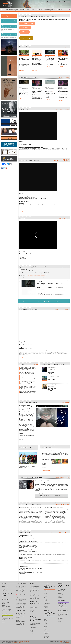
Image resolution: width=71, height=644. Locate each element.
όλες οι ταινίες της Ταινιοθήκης (66, 309)
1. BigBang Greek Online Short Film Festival (35, 587)
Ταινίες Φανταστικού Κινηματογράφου (62, 590)
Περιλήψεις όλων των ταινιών (21, 598)
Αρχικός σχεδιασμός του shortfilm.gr (63, 606)
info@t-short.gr (26, 641)
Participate (32, 633)
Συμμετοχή (60, 598)
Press (45, 602)
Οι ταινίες (32, 613)
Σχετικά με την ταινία (23, 211)
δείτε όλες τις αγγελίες (52, 532)
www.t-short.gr (20, 641)
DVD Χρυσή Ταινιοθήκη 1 (21, 622)
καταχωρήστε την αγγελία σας (63, 532)
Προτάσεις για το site (6, 611)
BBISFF (46, 591)
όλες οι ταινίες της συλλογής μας (66, 160)
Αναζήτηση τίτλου (6, 617)
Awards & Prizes (33, 627)
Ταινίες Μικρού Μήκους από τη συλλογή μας (21, 587)
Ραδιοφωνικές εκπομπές (7, 609)
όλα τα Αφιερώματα (65, 402)
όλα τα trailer (66, 218)
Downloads (46, 606)
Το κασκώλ (40, 281)
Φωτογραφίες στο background (62, 618)
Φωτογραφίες (61, 595)
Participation (47, 636)
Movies (31, 626)
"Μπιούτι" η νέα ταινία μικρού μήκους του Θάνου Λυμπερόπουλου (63, 90)
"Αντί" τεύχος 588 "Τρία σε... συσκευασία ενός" (55, 508)
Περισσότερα (22, 70)
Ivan (49, 378)
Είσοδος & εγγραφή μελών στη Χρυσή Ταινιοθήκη (21, 607)
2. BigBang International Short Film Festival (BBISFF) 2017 (35, 590)
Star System (22, 193)
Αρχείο (60, 596)
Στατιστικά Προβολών (62, 604)
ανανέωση (56, 109)
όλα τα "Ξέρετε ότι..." (23, 395)
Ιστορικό (32, 612)
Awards (46, 594)
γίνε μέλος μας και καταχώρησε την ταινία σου (36, 276)
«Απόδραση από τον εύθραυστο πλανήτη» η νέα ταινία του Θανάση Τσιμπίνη (37, 91)
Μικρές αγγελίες (54, 2)
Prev (20, 289)
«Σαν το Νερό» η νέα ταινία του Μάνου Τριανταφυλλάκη (49, 90)
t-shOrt (61, 641)
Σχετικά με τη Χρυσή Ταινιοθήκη (20, 617)
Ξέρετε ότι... (5, 605)
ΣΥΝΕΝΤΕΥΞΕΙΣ (47, 10)
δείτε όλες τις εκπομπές (64, 478)
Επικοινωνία (66, 2)
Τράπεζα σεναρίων (6, 600)
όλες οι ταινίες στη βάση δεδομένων (62, 267)
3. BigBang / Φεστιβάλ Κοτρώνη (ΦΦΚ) (34, 594)
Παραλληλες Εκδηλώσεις (35, 599)
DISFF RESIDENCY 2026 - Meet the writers (63, 59)
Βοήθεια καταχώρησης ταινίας (6, 622)
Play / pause (36, 496)
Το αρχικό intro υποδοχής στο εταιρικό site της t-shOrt (63, 614)
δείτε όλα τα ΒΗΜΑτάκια (64, 109)
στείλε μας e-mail (52, 277)
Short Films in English (69, 10)
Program (46, 599)
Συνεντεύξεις (18, 620)
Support (31, 632)
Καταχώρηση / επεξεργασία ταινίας (7, 619)
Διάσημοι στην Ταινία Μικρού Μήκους (6, 607)
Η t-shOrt (61, 2)
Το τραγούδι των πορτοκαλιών (27, 342)
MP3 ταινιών (18, 602)
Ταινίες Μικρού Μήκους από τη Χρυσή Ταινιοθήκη (21, 590)
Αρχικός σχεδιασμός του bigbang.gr (63, 608)
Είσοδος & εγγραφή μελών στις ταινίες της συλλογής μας (21, 604)
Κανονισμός (32, 609)
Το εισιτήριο (51, 387)
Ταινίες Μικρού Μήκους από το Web (21, 592)
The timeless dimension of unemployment (35, 624)
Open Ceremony (47, 603)
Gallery (31, 630)
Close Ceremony (47, 605)
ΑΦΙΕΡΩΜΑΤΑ (39, 10)
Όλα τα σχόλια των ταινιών (21, 599)
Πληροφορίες (32, 610)
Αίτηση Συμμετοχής (34, 607)
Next (67, 289)
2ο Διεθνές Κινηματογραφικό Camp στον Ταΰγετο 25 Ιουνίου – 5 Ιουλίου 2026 (24, 60)
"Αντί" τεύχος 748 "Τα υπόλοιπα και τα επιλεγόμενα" (30, 508)
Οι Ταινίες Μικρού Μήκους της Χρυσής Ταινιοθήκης (21, 614)
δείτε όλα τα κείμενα (65, 504)
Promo (45, 601)
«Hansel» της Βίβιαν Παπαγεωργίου (23, 89)
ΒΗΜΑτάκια (4, 604)
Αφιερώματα (18, 619)
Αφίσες (60, 621)
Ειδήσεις (48, 2)
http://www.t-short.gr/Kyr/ (16, 643)
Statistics (46, 608)
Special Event (47, 638)
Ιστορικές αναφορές (6, 602)
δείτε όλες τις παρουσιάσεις (64, 78)
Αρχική (2, 10)
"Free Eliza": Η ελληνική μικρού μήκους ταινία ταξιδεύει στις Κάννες (50, 60)
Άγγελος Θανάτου (52, 369)
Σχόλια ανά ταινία (19, 601)
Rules (31, 629)
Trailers (4, 601)
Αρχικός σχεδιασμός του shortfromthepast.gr (63, 611)
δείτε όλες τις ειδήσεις (65, 47)
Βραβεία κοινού (61, 592)
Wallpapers (60, 620)
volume (67, 496)
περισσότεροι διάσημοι (46, 470)
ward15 (67, 643)
